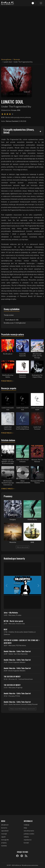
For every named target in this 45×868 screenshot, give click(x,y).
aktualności (5, 825)
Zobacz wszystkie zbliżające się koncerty (23, 709)
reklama (26, 837)
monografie (5, 840)
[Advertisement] (22, 31)
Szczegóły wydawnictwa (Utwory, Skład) (19, 131)
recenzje (4, 834)
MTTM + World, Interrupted (13, 621)
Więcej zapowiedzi (22, 547)
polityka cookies (29, 834)
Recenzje (17, 59)
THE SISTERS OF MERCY (12, 676)
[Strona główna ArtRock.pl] (8, 3)
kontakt (26, 843)
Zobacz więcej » (8, 489)
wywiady (4, 846)
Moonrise (13, 542)
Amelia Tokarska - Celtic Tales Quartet (17, 651)
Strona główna (6, 59)
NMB (32, 542)
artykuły (4, 843)
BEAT (6, 629)
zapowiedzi (5, 831)
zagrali (3, 837)
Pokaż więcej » (7, 381)
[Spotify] (22, 856)
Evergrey (13, 519)
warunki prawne (29, 831)
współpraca (28, 840)
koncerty (4, 828)
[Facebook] (17, 856)
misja (25, 828)
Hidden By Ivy (32, 519)
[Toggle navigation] (41, 3)
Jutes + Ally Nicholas (11, 613)
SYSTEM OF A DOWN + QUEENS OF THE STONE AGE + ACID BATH (22, 641)
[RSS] (26, 856)
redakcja (26, 825)
